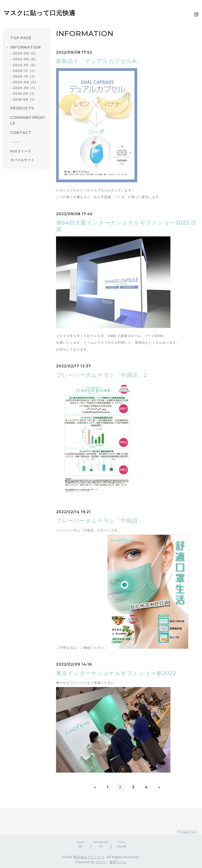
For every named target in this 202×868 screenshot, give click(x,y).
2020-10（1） (25, 76)
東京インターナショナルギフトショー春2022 (116, 673)
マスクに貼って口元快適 (39, 13)
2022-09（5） (25, 59)
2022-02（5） (25, 65)
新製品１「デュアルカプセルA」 (99, 61)
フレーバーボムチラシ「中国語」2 (102, 375)
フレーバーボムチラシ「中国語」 (100, 521)
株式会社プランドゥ (89, 857)
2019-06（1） (25, 99)
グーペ (101, 862)
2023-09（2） (25, 53)
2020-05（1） (25, 88)
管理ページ (118, 862)
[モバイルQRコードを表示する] (28, 160)
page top (187, 832)
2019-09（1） (25, 94)
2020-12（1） (25, 71)
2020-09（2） (25, 82)
